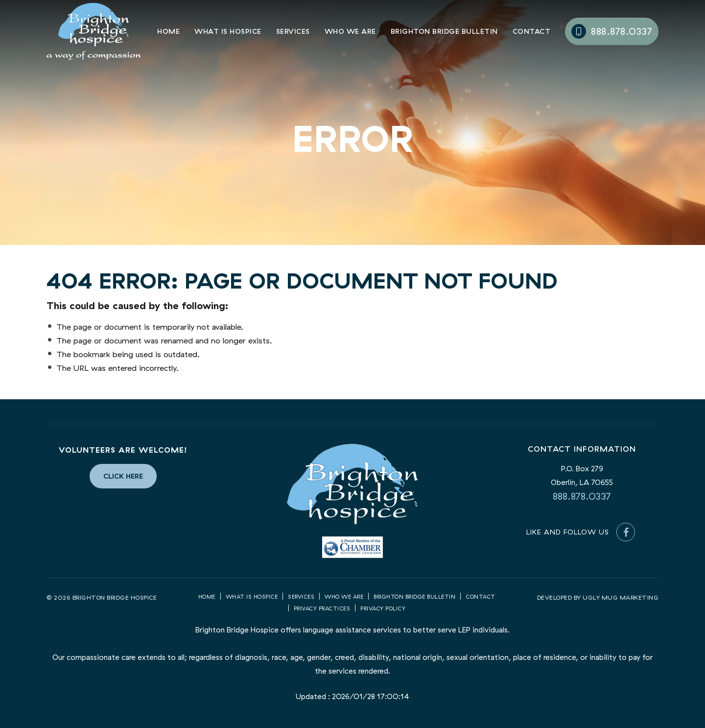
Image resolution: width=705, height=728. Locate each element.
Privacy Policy (383, 608)
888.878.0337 (612, 31)
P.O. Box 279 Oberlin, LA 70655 (582, 475)
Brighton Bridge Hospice (94, 31)
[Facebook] (626, 532)
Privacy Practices (322, 608)
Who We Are (350, 32)
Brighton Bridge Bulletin (444, 32)
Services (293, 32)
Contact (532, 32)
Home (168, 32)
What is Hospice (228, 32)
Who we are (344, 597)
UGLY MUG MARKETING (621, 597)
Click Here (123, 476)
